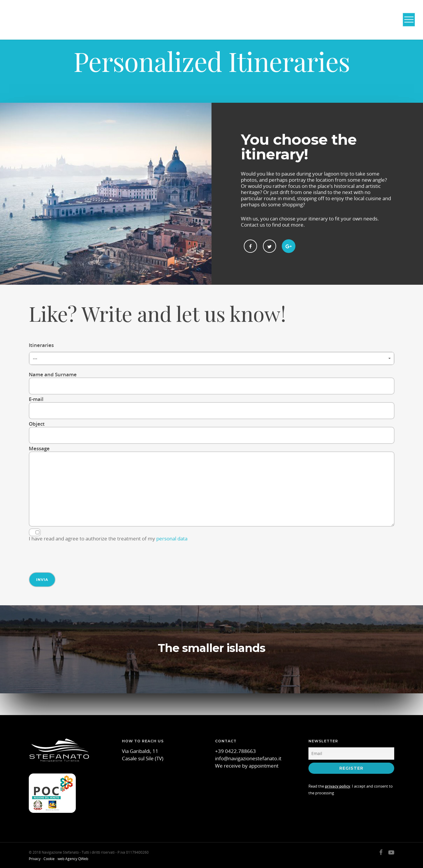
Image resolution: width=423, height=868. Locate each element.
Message (212, 486)
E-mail (212, 407)
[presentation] (73, 554)
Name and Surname (212, 383)
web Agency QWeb (73, 859)
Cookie (49, 859)
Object (212, 432)
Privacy (35, 859)
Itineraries (212, 353)
